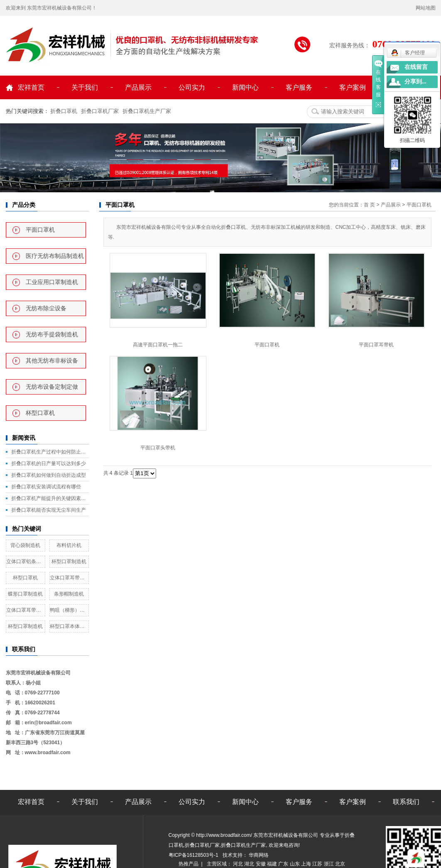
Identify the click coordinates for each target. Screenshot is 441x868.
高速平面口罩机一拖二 (158, 345)
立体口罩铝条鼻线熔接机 (26, 562)
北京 (340, 864)
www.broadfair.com (48, 753)
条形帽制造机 (69, 594)
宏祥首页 (31, 87)
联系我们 (406, 802)
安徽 (261, 864)
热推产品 (189, 864)
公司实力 (192, 87)
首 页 (369, 205)
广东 (284, 864)
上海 (307, 864)
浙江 (330, 864)
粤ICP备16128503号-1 (194, 855)
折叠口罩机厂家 (100, 111)
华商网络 (258, 855)
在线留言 (416, 67)
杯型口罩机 (40, 413)
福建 (273, 864)
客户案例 (353, 87)
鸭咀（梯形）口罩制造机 (69, 610)
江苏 (318, 864)
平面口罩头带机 (158, 448)
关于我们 (85, 87)
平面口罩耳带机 (376, 345)
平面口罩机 (40, 230)
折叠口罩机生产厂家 (147, 111)
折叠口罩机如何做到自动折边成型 (49, 475)
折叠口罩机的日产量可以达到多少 (49, 463)
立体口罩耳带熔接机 (69, 578)
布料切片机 (69, 545)
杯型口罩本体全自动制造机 (69, 626)
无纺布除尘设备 (46, 308)
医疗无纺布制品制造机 (55, 256)
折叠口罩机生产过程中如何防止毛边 (50, 452)
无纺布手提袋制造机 (52, 335)
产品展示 (138, 87)
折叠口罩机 (64, 111)
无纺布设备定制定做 (52, 387)
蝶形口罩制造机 (25, 594)
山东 (295, 864)
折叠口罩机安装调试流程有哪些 (46, 487)
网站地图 (426, 8)
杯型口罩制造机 (69, 562)
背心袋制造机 (25, 545)
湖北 (250, 864)
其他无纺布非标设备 (52, 361)
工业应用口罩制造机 (52, 282)
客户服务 (299, 87)
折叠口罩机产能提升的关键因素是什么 (50, 498)
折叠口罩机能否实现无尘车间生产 (49, 510)
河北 (239, 864)
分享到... (415, 82)
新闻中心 (245, 87)
